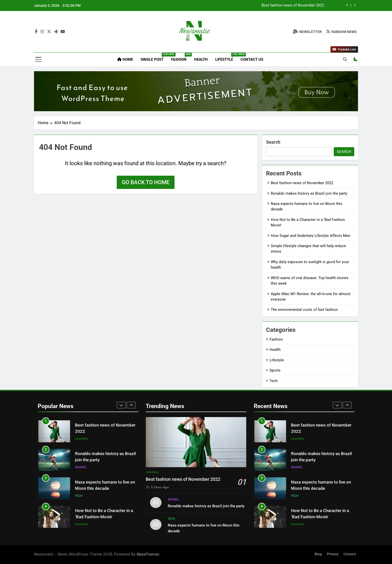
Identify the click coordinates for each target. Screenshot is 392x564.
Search (273, 142)
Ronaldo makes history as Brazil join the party (309, 193)
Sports (275, 370)
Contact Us (252, 59)
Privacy (333, 554)
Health (201, 59)
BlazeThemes (148, 554)
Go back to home (146, 182)
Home (125, 59)
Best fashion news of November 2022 (293, 5)
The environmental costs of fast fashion (304, 310)
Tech (273, 381)
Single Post (154, 57)
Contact (350, 554)
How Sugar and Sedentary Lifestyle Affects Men (310, 236)
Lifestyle (226, 57)
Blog (318, 554)
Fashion (181, 57)
